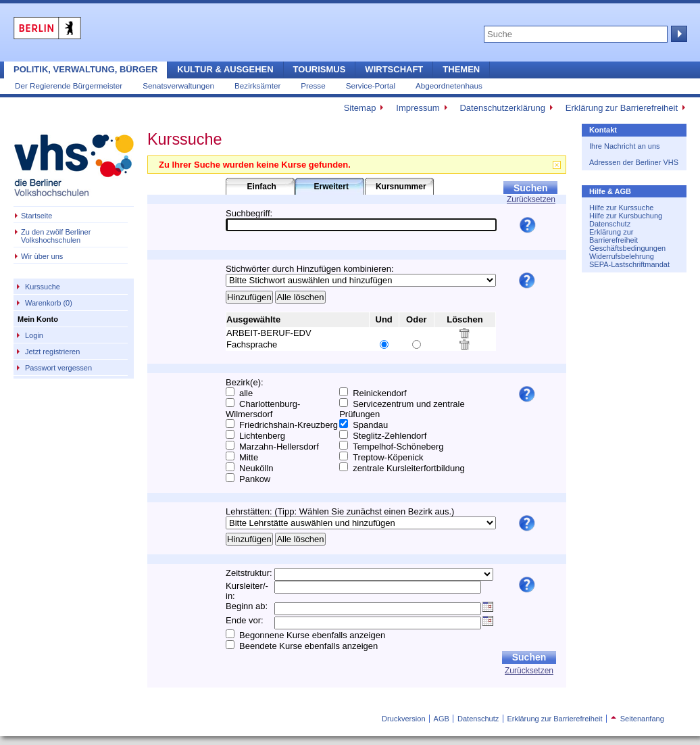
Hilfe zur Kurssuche (621, 208)
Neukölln (256, 468)
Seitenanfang (637, 719)
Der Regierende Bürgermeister (69, 86)
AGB (442, 719)
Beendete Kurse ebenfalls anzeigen (308, 646)
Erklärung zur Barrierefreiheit (622, 108)
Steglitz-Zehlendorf (390, 436)
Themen (461, 69)
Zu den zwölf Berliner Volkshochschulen (56, 236)
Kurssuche (43, 287)
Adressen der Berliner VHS (634, 162)
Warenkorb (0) (49, 303)
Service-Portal (371, 86)
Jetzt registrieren (52, 352)
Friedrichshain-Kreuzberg (289, 425)
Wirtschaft (394, 69)
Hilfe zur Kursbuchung (626, 216)
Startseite (36, 216)
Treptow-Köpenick (388, 457)
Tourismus (320, 69)
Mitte (249, 457)
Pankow (255, 479)
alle (246, 393)
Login (34, 335)
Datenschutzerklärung (502, 108)
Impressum (418, 108)
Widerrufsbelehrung (622, 256)
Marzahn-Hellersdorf (279, 447)
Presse (313, 86)
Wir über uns (42, 256)
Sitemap (360, 108)
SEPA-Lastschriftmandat (629, 264)
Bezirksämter (257, 86)
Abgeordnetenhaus (449, 86)
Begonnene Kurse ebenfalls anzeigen (312, 635)
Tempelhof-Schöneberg (398, 447)
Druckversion (403, 719)
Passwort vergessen (58, 368)
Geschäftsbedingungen (627, 248)
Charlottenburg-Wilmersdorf (263, 409)
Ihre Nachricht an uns (625, 146)
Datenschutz (610, 224)
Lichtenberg (262, 436)
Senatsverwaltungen (178, 86)
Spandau (370, 425)
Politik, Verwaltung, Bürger (85, 69)
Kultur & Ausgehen (225, 69)
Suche (678, 34)
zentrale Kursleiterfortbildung (408, 468)
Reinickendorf (380, 393)
